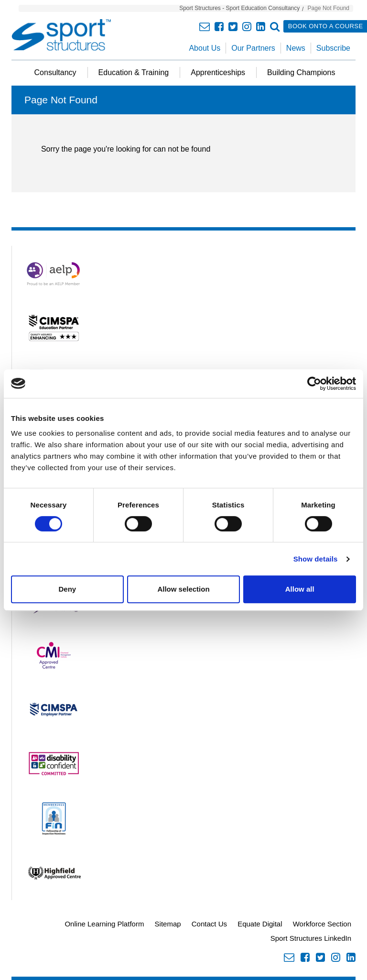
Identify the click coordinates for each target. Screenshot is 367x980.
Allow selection (183, 589)
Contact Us (209, 924)
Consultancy (55, 72)
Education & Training (134, 72)
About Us (205, 48)
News (296, 48)
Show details (316, 559)
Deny (67, 589)
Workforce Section (322, 924)
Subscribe (333, 48)
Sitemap (168, 924)
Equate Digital (260, 924)
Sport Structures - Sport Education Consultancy (239, 8)
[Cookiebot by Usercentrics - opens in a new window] (314, 384)
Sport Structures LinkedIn (311, 938)
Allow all (300, 589)
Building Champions (301, 72)
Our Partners (253, 48)
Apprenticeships (218, 72)
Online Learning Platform (104, 924)
